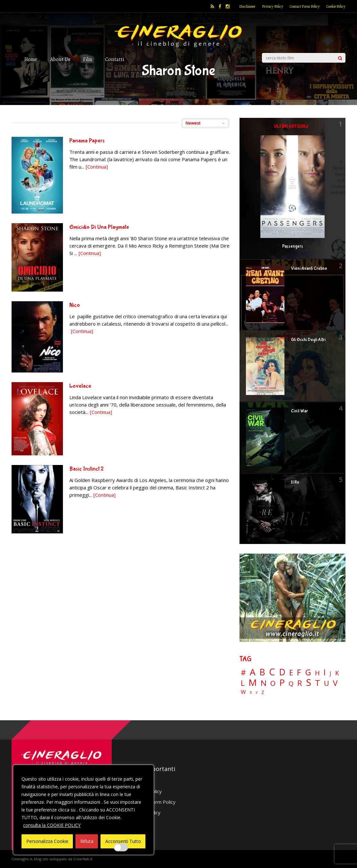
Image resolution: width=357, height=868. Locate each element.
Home (31, 59)
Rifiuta (87, 841)
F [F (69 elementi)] (299, 673)
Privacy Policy (273, 6)
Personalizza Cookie (47, 841)
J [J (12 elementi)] (331, 673)
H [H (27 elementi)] (317, 673)
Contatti (114, 59)
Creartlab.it (83, 859)
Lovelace (80, 386)
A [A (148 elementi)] (253, 672)
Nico (75, 305)
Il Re (295, 482)
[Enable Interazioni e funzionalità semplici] (121, 847)
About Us (60, 59)
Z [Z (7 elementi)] (263, 692)
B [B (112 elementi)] (262, 672)
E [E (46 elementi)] (291, 673)
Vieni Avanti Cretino (309, 268)
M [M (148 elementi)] (253, 682)
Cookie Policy (336, 6)
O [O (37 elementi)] (273, 683)
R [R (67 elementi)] (300, 683)
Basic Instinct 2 (87, 469)
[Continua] (97, 167)
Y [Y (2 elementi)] (257, 693)
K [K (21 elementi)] (337, 673)
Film (88, 59)
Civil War (299, 411)
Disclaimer (247, 6)
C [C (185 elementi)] (272, 672)
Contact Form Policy (305, 6)
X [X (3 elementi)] (251, 693)
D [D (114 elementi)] (282, 672)
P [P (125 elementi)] (282, 683)
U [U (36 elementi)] (327, 683)
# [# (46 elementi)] (243, 673)
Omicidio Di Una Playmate (99, 227)
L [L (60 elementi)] (243, 683)
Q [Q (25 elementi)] (291, 683)
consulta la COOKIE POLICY (52, 825)
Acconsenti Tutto (123, 841)
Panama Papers (87, 141)
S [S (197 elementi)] (309, 683)
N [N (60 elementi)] (264, 683)
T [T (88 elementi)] (318, 683)
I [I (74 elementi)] (325, 672)
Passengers (293, 246)
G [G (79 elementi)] (308, 672)
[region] (83, 810)
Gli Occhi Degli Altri (308, 340)
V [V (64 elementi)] (335, 683)
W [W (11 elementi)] (243, 692)
